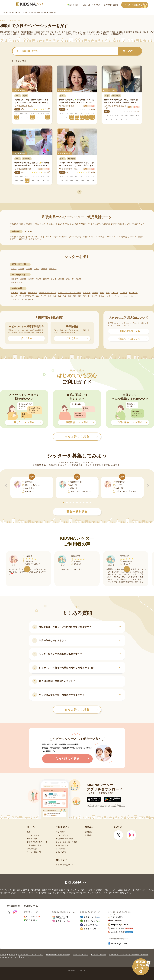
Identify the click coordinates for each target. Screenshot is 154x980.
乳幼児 (102, 296)
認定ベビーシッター (48, 293)
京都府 (21, 269)
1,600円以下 (16, 296)
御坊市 (46, 279)
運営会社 (3, 955)
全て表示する (16, 283)
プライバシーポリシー (80, 955)
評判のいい (16, 300)
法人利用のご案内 (111, 5)
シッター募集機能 (93, 465)
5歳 (74, 296)
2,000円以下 (28, 296)
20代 (114, 296)
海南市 (23, 279)
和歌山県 (53, 269)
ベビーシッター (56, 32)
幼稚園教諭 (33, 293)
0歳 (50, 296)
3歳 (65, 296)
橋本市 (31, 279)
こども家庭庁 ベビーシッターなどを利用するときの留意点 (129, 955)
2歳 (59, 296)
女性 (108, 293)
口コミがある (28, 300)
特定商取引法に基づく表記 (9, 957)
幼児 (109, 296)
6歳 (79, 296)
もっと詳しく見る (81, 710)
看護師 (95, 293)
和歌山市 (15, 279)
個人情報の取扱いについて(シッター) (31, 955)
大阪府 (29, 269)
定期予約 (15, 293)
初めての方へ (74, 5)
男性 (102, 293)
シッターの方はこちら (136, 5)
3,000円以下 (41, 296)
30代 (120, 296)
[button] (64, 503)
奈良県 (44, 269)
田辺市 (54, 279)
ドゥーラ (87, 293)
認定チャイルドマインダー (70, 293)
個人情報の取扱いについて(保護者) (58, 955)
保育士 (23, 293)
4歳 (69, 296)
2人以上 (115, 293)
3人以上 (124, 293)
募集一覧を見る (82, 512)
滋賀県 (14, 269)
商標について (26, 957)
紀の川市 (70, 279)
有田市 (38, 279)
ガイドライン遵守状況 (98, 955)
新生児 (94, 296)
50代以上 (134, 296)
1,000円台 (133, 293)
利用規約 (12, 955)
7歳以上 (86, 296)
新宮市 (61, 279)
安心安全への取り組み (92, 5)
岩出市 (78, 279)
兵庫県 (37, 269)
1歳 (55, 296)
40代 (127, 296)
